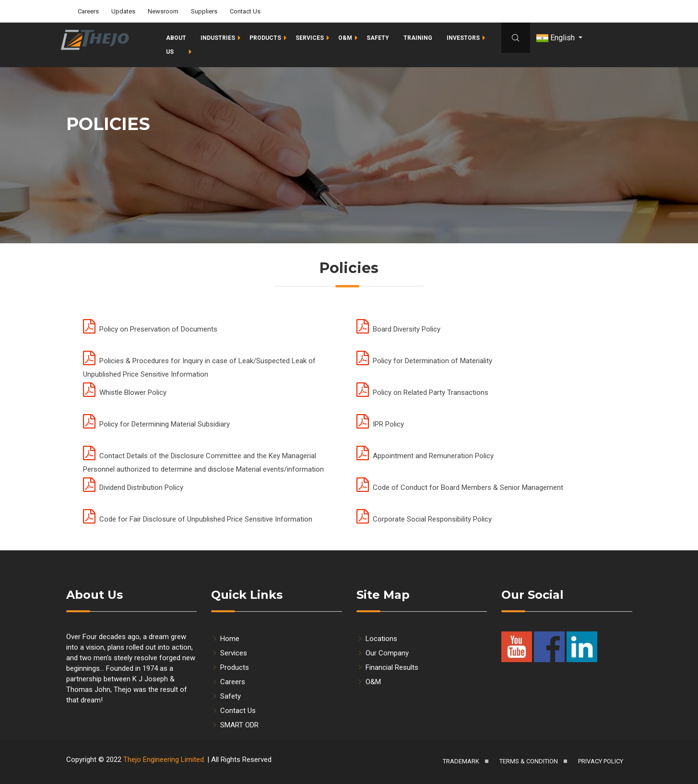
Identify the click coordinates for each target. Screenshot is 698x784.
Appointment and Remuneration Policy (425, 456)
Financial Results (387, 667)
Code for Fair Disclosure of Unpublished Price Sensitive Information (198, 519)
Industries (218, 37)
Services (310, 37)
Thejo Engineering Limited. (164, 760)
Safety (378, 37)
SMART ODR (235, 725)
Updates (123, 11)
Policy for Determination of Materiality (424, 361)
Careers (88, 11)
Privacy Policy (601, 761)
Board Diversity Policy (398, 329)
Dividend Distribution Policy (133, 487)
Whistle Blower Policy (125, 392)
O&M (345, 37)
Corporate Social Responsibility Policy (424, 519)
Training (418, 37)
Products (265, 37)
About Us (176, 44)
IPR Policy (380, 424)
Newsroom (163, 11)
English (556, 38)
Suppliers (204, 11)
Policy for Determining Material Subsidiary (156, 424)
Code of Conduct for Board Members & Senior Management (460, 487)
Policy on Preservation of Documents (150, 329)
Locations (377, 639)
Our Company (383, 653)
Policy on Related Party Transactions (422, 392)
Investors (463, 37)
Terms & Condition (529, 761)
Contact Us (245, 11)
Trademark (461, 761)
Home (225, 639)
